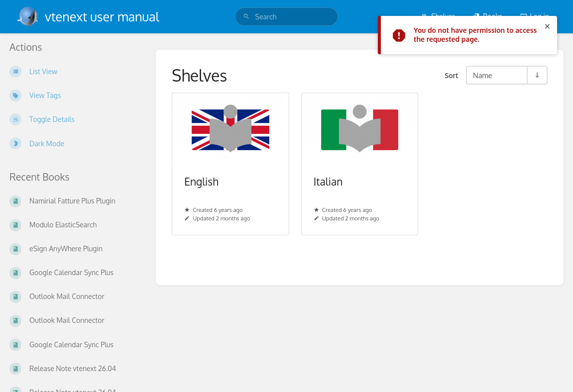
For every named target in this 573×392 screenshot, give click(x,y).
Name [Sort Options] (483, 75)
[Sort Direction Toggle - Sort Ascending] (537, 75)
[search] (287, 17)
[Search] (246, 17)
